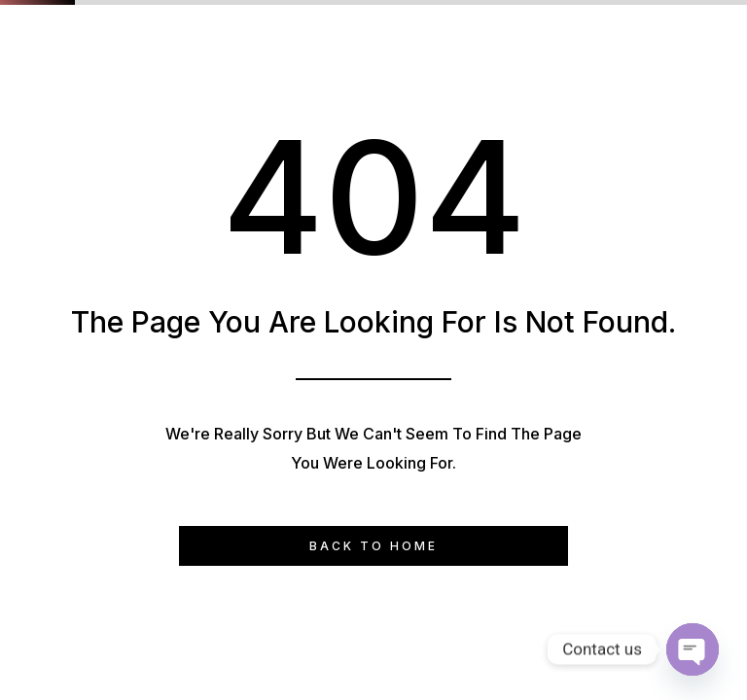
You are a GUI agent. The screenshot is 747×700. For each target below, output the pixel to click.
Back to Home (373, 546)
